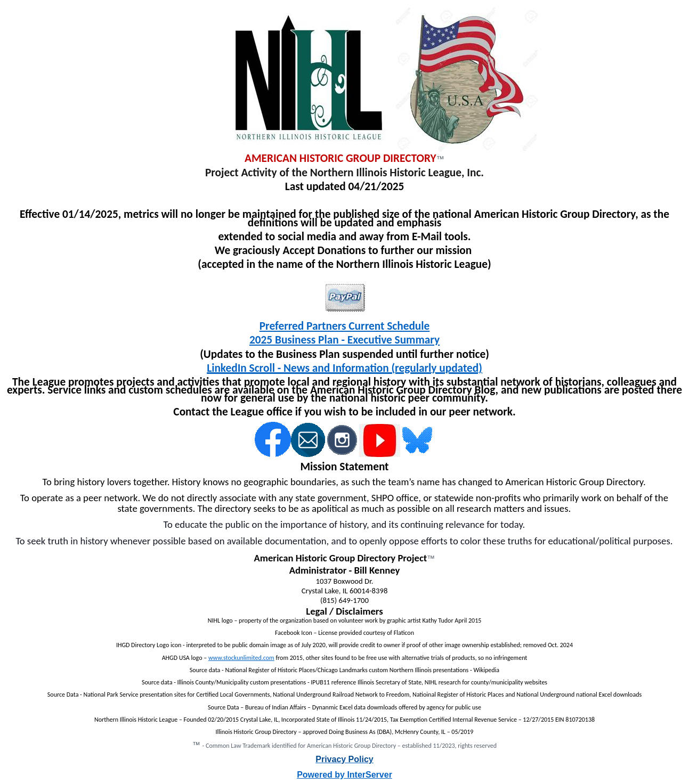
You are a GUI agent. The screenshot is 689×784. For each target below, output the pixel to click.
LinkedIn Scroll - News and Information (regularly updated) (344, 368)
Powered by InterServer (344, 775)
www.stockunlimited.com (241, 658)
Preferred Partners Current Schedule (345, 326)
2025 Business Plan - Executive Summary (344, 340)
